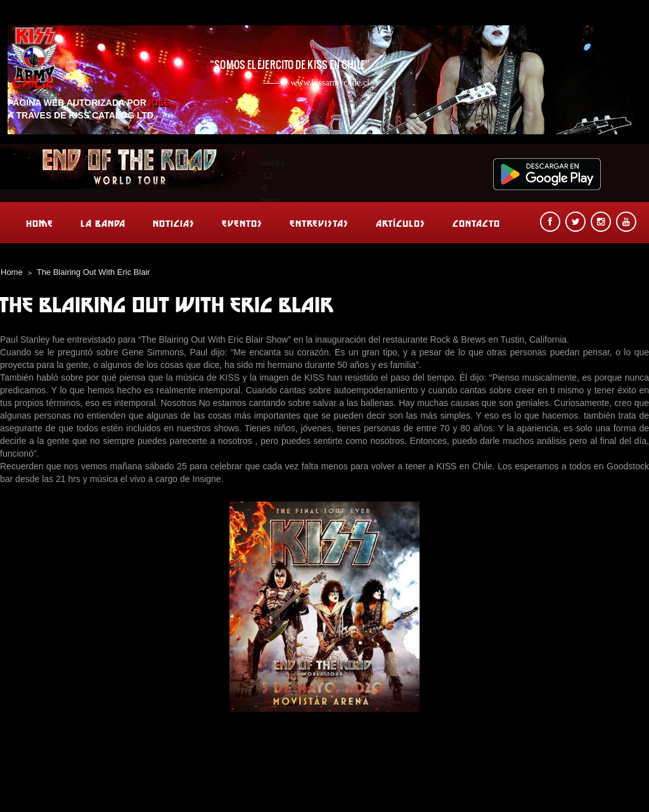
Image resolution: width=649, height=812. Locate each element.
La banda (103, 223)
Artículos (401, 223)
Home (40, 223)
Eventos (242, 223)
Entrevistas (319, 223)
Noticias (174, 223)
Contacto (476, 223)
